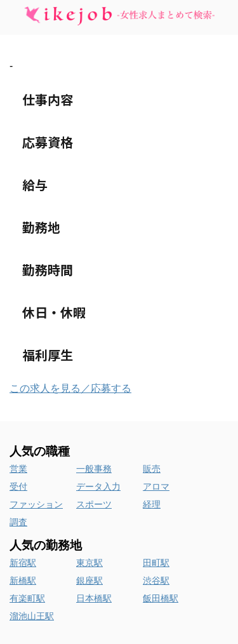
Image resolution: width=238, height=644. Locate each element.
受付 (18, 486)
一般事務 (94, 469)
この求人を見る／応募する (70, 388)
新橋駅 (23, 580)
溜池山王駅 (32, 616)
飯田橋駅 (161, 598)
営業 (18, 469)
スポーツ (94, 504)
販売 (152, 469)
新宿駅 (23, 563)
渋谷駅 (156, 580)
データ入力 (98, 486)
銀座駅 (89, 580)
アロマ (156, 486)
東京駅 (89, 563)
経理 (152, 504)
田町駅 (156, 563)
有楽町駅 (27, 598)
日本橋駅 (94, 598)
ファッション (36, 504)
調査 (18, 522)
